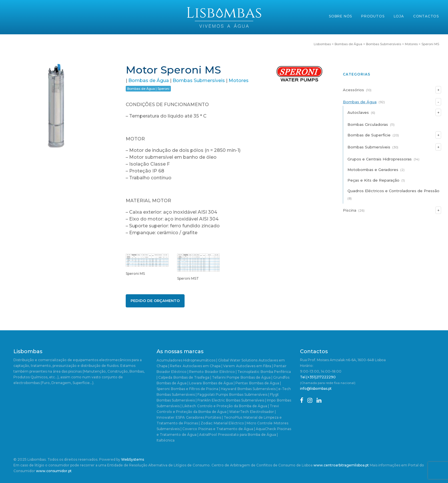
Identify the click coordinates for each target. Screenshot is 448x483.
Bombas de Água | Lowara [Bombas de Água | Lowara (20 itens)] (179, 383)
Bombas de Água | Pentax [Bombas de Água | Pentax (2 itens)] (225, 383)
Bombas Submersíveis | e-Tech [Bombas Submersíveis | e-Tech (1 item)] (264, 389)
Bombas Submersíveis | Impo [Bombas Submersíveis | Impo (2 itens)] (251, 400)
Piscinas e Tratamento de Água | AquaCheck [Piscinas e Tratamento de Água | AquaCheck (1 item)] (237, 429)
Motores (239, 80)
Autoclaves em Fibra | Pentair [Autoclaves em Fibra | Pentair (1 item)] (261, 366)
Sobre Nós (340, 16)
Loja (399, 16)
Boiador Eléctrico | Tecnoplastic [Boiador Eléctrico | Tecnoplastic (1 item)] (232, 372)
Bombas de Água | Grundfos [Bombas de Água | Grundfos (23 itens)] (265, 377)
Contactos (426, 16)
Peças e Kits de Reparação (373, 180)
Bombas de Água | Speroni (148, 89)
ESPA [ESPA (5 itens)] (180, 417)
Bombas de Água (149, 80)
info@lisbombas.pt (316, 388)
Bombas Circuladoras (368, 124)
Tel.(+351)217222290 (318, 377)
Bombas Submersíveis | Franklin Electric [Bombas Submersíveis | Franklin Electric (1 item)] (191, 400)
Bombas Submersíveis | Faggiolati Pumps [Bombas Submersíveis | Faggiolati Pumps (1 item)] (192, 394)
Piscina (350, 210)
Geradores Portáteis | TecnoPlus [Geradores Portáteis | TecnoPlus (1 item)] (214, 417)
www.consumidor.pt (54, 471)
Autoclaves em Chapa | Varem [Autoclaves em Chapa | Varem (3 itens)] (209, 366)
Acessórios (353, 90)
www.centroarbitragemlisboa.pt (341, 465)
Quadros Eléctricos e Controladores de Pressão (393, 191)
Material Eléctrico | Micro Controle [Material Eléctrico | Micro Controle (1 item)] (243, 423)
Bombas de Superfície (369, 135)
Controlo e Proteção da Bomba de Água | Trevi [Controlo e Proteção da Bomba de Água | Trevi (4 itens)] (238, 406)
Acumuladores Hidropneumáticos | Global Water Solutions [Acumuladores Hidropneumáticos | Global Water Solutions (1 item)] (207, 360)
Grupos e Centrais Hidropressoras (380, 159)
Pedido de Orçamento (155, 301)
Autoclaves (358, 112)
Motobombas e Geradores (373, 170)
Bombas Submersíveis (199, 80)
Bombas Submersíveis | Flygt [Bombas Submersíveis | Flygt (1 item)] (254, 394)
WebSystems (133, 459)
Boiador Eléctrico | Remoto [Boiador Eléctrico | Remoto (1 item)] (180, 372)
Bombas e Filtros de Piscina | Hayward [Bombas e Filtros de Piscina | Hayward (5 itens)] (204, 389)
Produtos (373, 16)
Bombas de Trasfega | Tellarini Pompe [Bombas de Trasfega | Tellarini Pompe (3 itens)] (206, 377)
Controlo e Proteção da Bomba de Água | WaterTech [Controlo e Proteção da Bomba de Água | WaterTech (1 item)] (203, 412)
